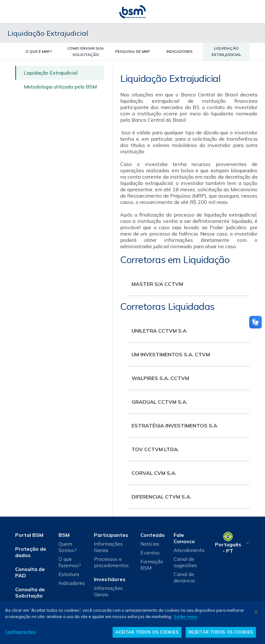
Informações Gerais (108, 547)
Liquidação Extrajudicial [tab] (51, 73)
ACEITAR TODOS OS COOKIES (147, 632)
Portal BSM (29, 535)
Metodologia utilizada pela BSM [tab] (60, 87)
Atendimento (189, 550)
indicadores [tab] (179, 51)
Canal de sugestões (185, 562)
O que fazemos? (70, 562)
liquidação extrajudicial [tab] (226, 51)
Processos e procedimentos (111, 562)
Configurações (20, 632)
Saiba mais (185, 616)
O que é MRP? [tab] (39, 51)
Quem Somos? (68, 547)
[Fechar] (256, 612)
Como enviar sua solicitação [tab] (86, 51)
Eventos (150, 553)
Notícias (150, 544)
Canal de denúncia (184, 577)
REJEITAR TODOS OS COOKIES (221, 632)
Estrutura (69, 574)
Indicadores (72, 583)
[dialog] (132, 623)
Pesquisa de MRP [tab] (132, 51)
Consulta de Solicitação (30, 592)
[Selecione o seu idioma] (232, 543)
